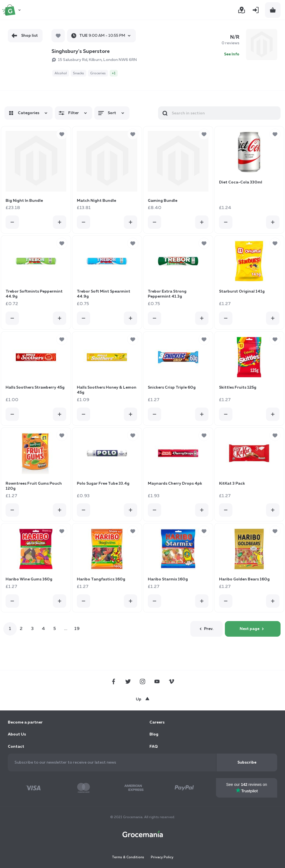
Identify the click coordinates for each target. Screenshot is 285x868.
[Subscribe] (247, 762)
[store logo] (12, 10)
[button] (62, 134)
